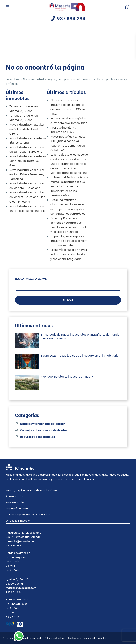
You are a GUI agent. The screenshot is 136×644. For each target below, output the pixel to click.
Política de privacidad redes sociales (87, 638)
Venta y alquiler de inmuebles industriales (31, 490)
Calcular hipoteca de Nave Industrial (28, 514)
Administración (15, 496)
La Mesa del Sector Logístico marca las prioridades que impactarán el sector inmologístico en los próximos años (69, 186)
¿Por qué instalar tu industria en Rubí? (67, 376)
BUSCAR (68, 300)
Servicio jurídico (16, 502)
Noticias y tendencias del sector (43, 423)
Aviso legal (9, 638)
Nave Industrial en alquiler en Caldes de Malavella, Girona (27, 129)
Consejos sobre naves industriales (44, 430)
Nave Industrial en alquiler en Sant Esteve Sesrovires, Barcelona (27, 174)
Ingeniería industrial (18, 508)
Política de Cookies (55, 638)
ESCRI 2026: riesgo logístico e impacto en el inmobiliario (80, 355)
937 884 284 (71, 18)
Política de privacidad (30, 638)
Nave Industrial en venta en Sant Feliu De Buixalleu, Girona (28, 161)
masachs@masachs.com (21, 541)
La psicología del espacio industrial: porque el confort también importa (69, 240)
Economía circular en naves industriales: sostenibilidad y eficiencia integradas (69, 254)
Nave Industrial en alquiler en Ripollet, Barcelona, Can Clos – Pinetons (27, 197)
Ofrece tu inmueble (18, 520)
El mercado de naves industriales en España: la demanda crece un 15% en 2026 (80, 336)
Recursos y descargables (37, 436)
